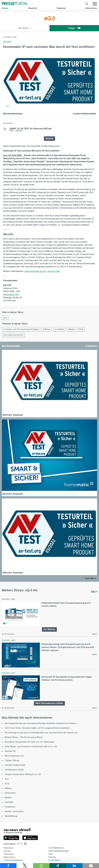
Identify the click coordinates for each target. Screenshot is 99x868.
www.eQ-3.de (54, 271)
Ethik (81, 329)
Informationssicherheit (13, 335)
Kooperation (10, 793)
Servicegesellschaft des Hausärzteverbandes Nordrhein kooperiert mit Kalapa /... (42, 723)
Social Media (54, 860)
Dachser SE (10, 751)
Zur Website (49, 629)
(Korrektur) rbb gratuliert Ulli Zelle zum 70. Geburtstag (29, 742)
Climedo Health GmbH (15, 765)
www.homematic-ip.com (35, 271)
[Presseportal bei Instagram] (24, 843)
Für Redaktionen (56, 848)
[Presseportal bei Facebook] (17, 844)
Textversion (9, 854)
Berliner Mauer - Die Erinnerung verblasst (24, 737)
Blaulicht (33, 8)
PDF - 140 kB (31, 130)
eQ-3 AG (7, 42)
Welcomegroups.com (14, 756)
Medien (72, 329)
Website (49, 138)
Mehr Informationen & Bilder (49, 703)
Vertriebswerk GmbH (14, 770)
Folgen (74, 28)
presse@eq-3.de (11, 294)
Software (47, 329)
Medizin (8, 798)
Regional (61, 8)
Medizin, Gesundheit (14, 811)
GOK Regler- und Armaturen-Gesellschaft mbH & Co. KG (31, 747)
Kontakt (7, 851)
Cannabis (9, 802)
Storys (5, 8)
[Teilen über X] (25, 866)
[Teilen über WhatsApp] (41, 866)
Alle (94, 592)
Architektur (59, 329)
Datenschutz (9, 857)
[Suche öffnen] (87, 4)
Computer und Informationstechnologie (21, 329)
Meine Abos (91, 8)
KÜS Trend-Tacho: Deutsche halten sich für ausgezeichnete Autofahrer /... (38, 728)
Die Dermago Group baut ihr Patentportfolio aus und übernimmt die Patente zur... (42, 733)
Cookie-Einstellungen (13, 860)
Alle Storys (25, 28)
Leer (5, 318)
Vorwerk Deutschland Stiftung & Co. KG (23, 774)
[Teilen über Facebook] (8, 866)
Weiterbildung (11, 816)
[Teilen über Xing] (58, 866)
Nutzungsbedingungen (59, 851)
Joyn (7, 779)
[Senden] (91, 866)
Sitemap (52, 857)
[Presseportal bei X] (21, 844)
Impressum (9, 848)
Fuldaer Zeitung (12, 760)
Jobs (51, 854)
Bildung (8, 788)
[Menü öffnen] (95, 4)
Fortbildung (10, 807)
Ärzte (7, 784)
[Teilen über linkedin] (74, 866)
